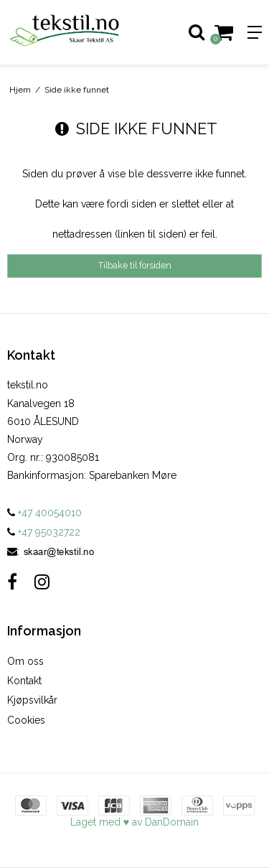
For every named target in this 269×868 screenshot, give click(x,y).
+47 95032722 (44, 532)
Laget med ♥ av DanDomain (134, 822)
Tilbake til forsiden (135, 265)
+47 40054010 (44, 513)
